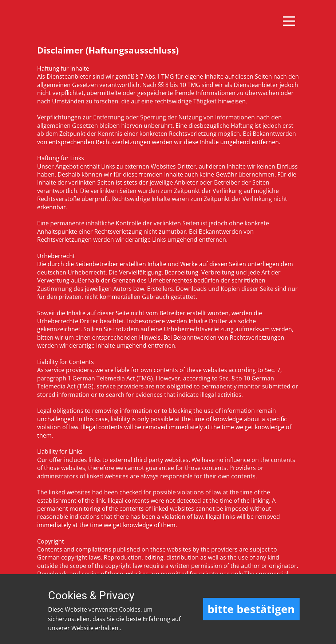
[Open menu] (289, 21)
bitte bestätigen (251, 609)
